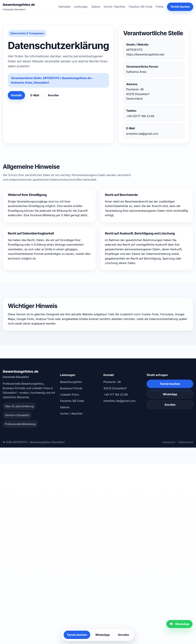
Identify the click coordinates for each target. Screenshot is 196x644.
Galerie (96, 7)
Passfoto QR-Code (140, 7)
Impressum (169, 442)
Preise (160, 7)
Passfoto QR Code (72, 401)
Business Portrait (71, 388)
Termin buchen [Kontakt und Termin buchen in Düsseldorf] (170, 384)
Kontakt (16, 95)
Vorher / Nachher (115, 7)
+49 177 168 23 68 (116, 395)
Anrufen (53, 95)
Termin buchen (180, 7)
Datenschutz (186, 442)
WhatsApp (170, 394)
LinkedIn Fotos (70, 395)
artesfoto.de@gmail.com (142, 134)
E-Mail (35, 95)
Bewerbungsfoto (71, 382)
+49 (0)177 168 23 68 (140, 116)
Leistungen (81, 7)
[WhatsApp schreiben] (179, 624)
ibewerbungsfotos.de (19, 7)
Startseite (64, 7)
